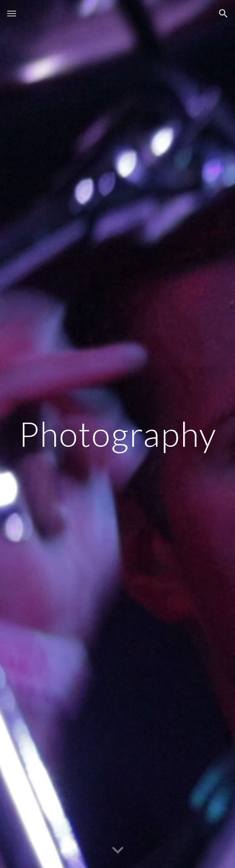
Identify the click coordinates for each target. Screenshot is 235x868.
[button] (12, 13)
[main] (117, 434)
